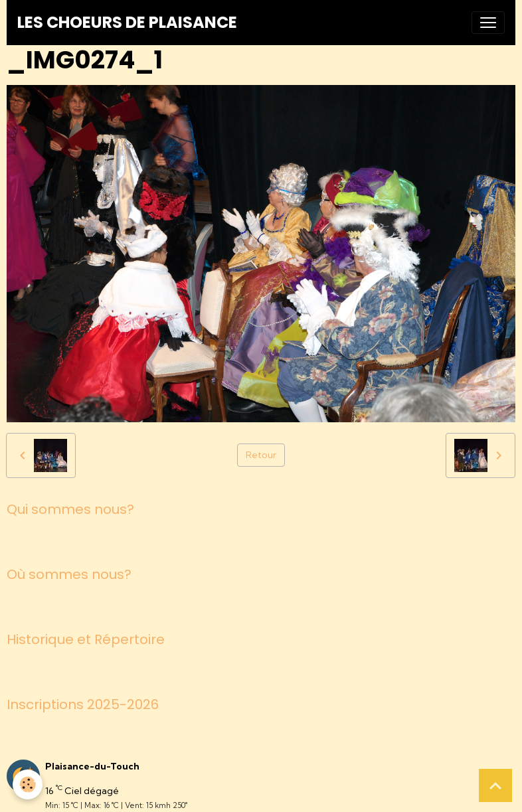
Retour (261, 455)
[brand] (127, 23)
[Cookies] (28, 784)
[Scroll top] (495, 785)
